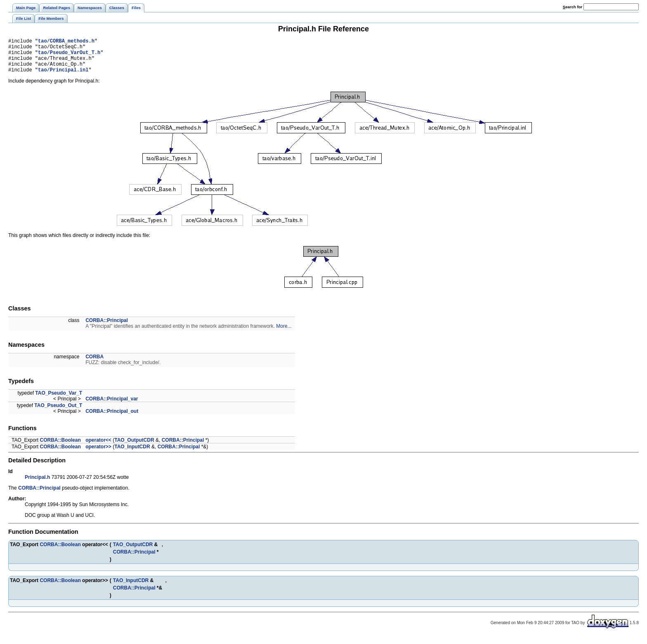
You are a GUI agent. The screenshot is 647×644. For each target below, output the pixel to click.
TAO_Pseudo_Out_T (58, 413)
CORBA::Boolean (60, 447)
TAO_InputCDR (132, 454)
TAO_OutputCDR (134, 447)
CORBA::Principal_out (112, 419)
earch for (573, 7)
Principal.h (37, 485)
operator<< (98, 447)
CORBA (94, 364)
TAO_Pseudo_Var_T (59, 400)
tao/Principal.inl (63, 77)
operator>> (98, 454)
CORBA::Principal (107, 328)
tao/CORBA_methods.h (66, 42)
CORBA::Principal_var (112, 406)
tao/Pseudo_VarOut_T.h (69, 56)
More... (284, 334)
